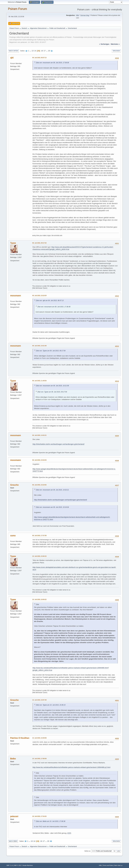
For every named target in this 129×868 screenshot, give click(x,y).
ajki (12, 58)
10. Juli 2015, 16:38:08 (39, 738)
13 (33, 51)
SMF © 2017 (18, 865)
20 (49, 51)
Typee (13, 243)
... (31, 51)
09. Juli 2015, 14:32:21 (39, 435)
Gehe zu (87, 851)
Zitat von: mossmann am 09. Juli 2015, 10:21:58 (52, 386)
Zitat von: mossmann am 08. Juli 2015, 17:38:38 (52, 63)
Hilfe (100, 865)
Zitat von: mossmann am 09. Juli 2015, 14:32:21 (52, 490)
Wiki (78, 15)
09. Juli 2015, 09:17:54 (39, 243)
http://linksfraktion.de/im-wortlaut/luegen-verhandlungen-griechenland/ (58, 444)
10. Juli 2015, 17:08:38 (39, 759)
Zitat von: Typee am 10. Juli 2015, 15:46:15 (51, 705)
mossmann (15, 296)
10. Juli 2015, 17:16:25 (39, 816)
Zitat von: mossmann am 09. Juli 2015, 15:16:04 (52, 507)
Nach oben (13, 841)
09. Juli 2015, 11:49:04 (39, 381)
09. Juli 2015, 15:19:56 (39, 485)
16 (42, 51)
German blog (85, 15)
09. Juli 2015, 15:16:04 (39, 460)
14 (35, 51)
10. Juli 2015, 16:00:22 (39, 599)
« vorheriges (104, 44)
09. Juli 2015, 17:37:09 (39, 536)
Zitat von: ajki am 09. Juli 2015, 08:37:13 (50, 301)
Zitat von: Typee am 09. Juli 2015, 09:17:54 (51, 351)
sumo (13, 536)
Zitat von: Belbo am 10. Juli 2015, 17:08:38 (51, 821)
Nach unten (13, 51)
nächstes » (115, 44)
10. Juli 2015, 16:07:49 (39, 700)
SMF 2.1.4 (10, 865)
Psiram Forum (17, 9)
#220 (69, 833)
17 (45, 51)
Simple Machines (28, 865)
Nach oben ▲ (118, 865)
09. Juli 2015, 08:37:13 (39, 58)
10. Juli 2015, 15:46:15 (39, 556)
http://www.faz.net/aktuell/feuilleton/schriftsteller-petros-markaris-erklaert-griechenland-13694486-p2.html (71, 767)
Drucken (116, 51)
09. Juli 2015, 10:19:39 (39, 295)
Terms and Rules (108, 865)
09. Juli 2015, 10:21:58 (39, 346)
